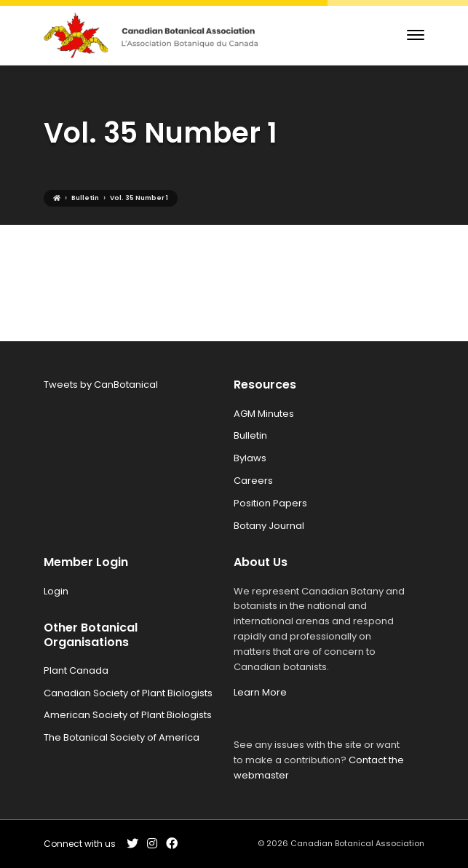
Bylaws (250, 458)
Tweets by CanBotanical (101, 385)
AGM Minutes (264, 414)
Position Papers (270, 503)
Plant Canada (76, 670)
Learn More (260, 692)
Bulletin (250, 435)
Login (56, 591)
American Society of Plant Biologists (128, 715)
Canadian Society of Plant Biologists (128, 693)
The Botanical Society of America (122, 737)
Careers (253, 481)
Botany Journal (269, 526)
